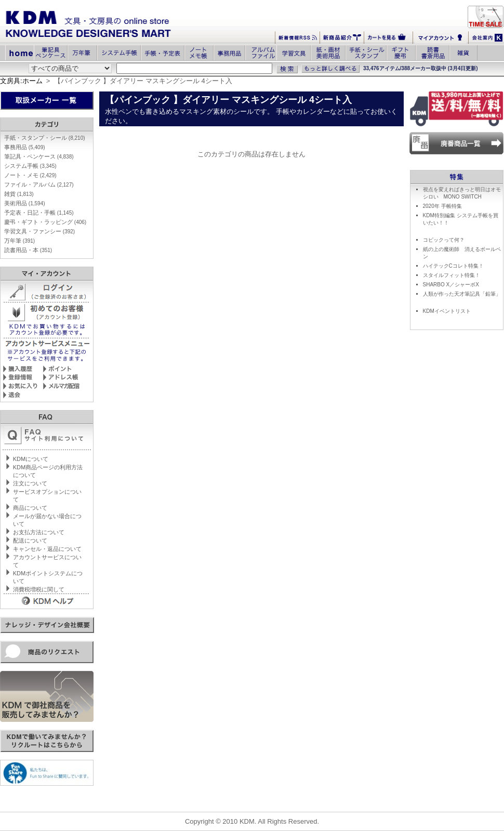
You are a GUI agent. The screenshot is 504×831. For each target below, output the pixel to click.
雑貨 (19, 194)
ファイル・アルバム (39, 184)
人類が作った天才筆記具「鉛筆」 (462, 294)
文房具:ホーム (21, 81)
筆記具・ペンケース (39, 156)
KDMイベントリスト (447, 311)
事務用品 (25, 147)
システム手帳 (30, 166)
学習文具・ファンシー (39, 231)
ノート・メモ (30, 175)
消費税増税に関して (39, 589)
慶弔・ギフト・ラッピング (45, 222)
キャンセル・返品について (47, 549)
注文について (30, 483)
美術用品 (25, 203)
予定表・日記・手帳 (39, 213)
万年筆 (19, 241)
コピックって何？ (444, 240)
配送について (30, 540)
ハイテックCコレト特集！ (453, 266)
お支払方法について (39, 532)
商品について (30, 508)
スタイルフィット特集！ (452, 275)
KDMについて (31, 459)
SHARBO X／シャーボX (451, 285)
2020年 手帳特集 (442, 206)
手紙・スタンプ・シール (45, 138)
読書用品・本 (28, 250)
